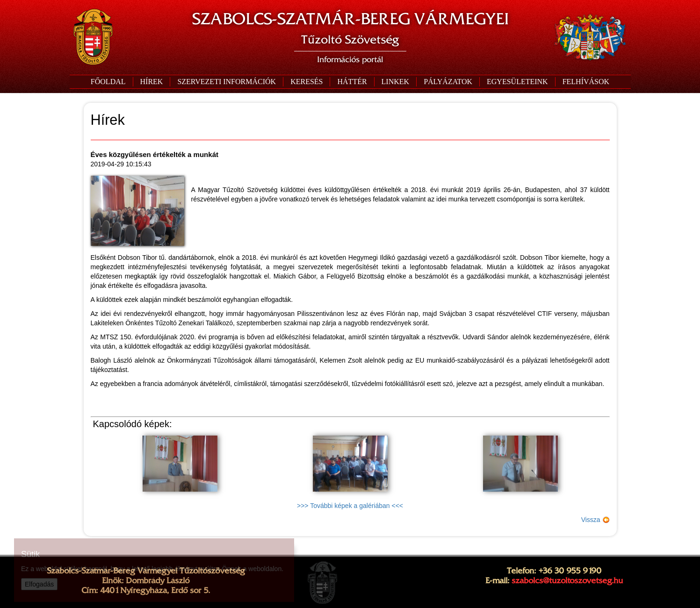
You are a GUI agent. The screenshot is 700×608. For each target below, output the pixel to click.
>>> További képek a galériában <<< (350, 506)
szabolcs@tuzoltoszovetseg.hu (567, 580)
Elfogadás (39, 584)
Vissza (595, 520)
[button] (226, 82)
